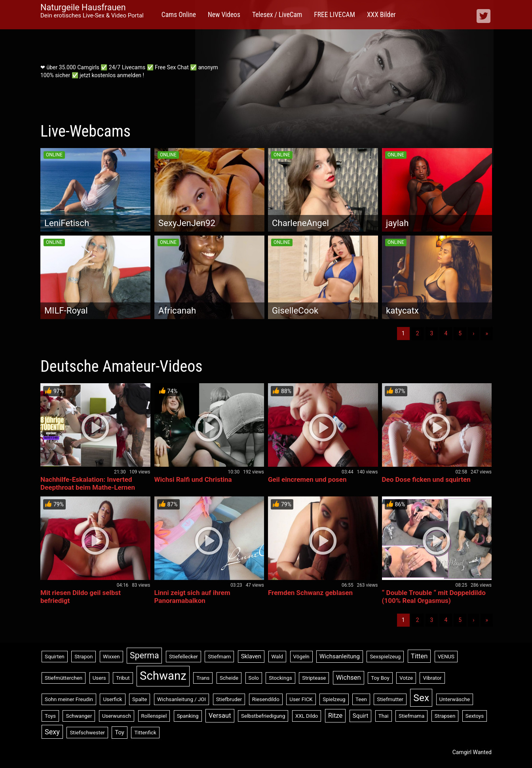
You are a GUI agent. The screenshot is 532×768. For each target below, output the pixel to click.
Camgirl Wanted (472, 752)
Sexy (52, 732)
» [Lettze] (487, 333)
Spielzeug (334, 699)
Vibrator (432, 678)
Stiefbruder (229, 699)
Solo (254, 678)
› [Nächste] (473, 333)
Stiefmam (219, 657)
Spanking (188, 716)
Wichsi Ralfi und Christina (193, 479)
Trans (203, 678)
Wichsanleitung (340, 656)
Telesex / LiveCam (277, 15)
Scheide (229, 678)
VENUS (446, 657)
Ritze (335, 716)
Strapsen (445, 716)
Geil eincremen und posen (307, 479)
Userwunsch (117, 716)
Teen (361, 699)
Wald (277, 657)
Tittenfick (145, 733)
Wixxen (111, 657)
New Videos (224, 15)
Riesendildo (266, 699)
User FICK (301, 699)
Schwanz (163, 676)
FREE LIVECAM (334, 15)
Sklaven (251, 656)
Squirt (361, 716)
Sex (421, 698)
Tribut (123, 678)
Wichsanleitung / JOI (181, 699)
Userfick (112, 699)
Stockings (280, 678)
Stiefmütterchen (64, 678)
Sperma (144, 655)
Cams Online (179, 15)
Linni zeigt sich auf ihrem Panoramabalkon (192, 597)
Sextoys (475, 716)
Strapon (84, 657)
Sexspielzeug (385, 657)
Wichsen (349, 678)
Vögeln (301, 657)
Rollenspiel (154, 716)
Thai (384, 716)
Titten (419, 656)
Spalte (140, 699)
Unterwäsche (455, 699)
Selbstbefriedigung (263, 716)
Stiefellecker (183, 657)
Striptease (314, 678)
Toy (120, 732)
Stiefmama (411, 716)
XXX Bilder (381, 15)
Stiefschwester (87, 733)
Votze (406, 678)
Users (99, 678)
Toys (50, 716)
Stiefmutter (390, 699)
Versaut (220, 716)
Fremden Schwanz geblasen (310, 593)
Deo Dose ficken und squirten (426, 479)
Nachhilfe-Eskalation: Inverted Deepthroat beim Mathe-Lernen (88, 483)
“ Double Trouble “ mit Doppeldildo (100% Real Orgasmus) (434, 597)
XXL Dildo (307, 716)
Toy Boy (380, 678)
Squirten (55, 657)
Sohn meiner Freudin (69, 699)
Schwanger (79, 716)
